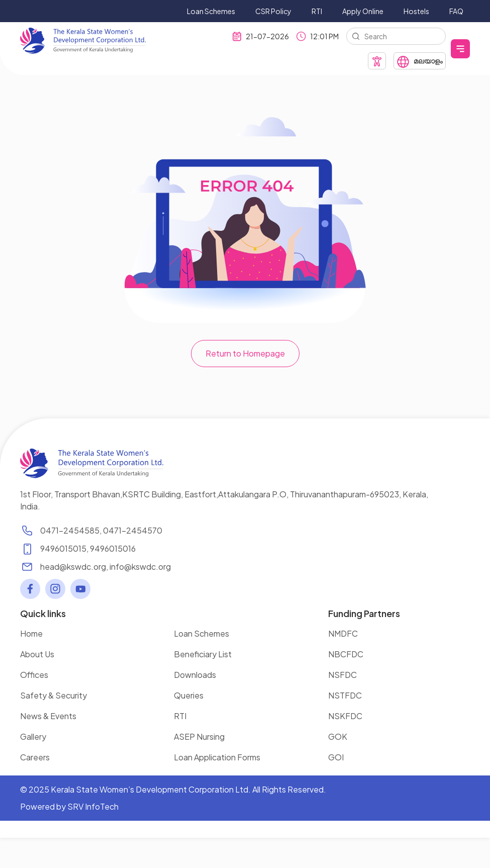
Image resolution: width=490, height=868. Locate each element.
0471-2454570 (133, 530)
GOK (338, 736)
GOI (336, 757)
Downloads (195, 675)
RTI (317, 11)
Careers (35, 757)
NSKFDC (345, 716)
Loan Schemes (211, 11)
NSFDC (342, 675)
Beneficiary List (203, 654)
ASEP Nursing (199, 736)
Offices (34, 675)
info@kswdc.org (140, 567)
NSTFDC (345, 695)
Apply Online (363, 11)
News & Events (48, 716)
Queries (189, 695)
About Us (37, 654)
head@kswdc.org (73, 567)
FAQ (456, 11)
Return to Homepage (245, 353)
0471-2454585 (70, 530)
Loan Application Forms (217, 757)
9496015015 (63, 548)
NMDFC (343, 633)
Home (31, 633)
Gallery (33, 736)
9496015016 (113, 548)
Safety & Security (54, 695)
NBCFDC (346, 654)
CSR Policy (273, 11)
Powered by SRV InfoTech (69, 806)
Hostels (416, 11)
